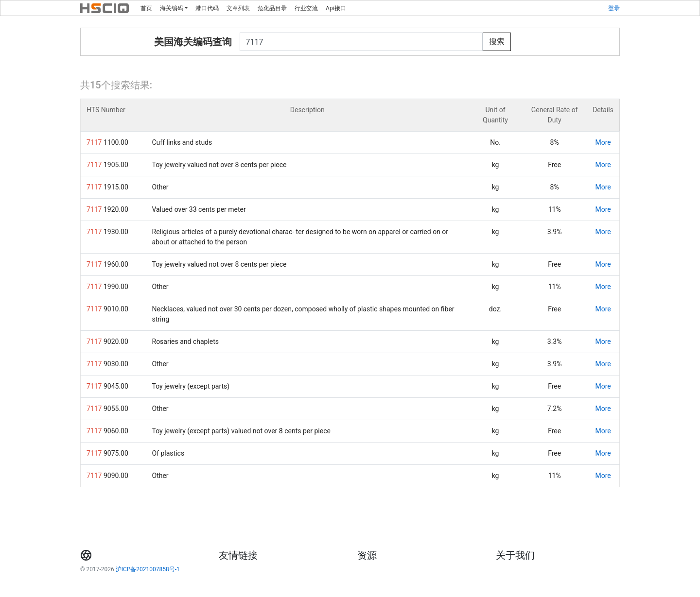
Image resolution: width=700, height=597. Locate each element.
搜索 (497, 42)
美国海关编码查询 (193, 42)
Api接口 (336, 8)
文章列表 (238, 8)
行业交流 (306, 8)
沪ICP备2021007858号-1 (148, 569)
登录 (614, 8)
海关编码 (172, 8)
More (603, 142)
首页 (146, 8)
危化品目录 (272, 8)
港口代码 (207, 8)
